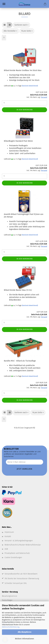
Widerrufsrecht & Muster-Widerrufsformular (23, 545)
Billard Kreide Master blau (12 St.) (18, 290)
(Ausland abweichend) (30, 86)
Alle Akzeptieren (25, 632)
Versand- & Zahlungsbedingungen (19, 541)
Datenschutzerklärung (11, 627)
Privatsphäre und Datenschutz (17, 553)
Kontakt (8, 536)
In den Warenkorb (24, 110)
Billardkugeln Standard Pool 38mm (18, 141)
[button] (5, 25)
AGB (6, 549)
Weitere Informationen (24, 639)
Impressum (9, 532)
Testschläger (7, 600)
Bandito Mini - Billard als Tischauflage (20, 361)
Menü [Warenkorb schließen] (4, 4)
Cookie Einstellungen (13, 558)
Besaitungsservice (10, 596)
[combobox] (21, 25)
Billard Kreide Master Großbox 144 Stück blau (23, 70)
